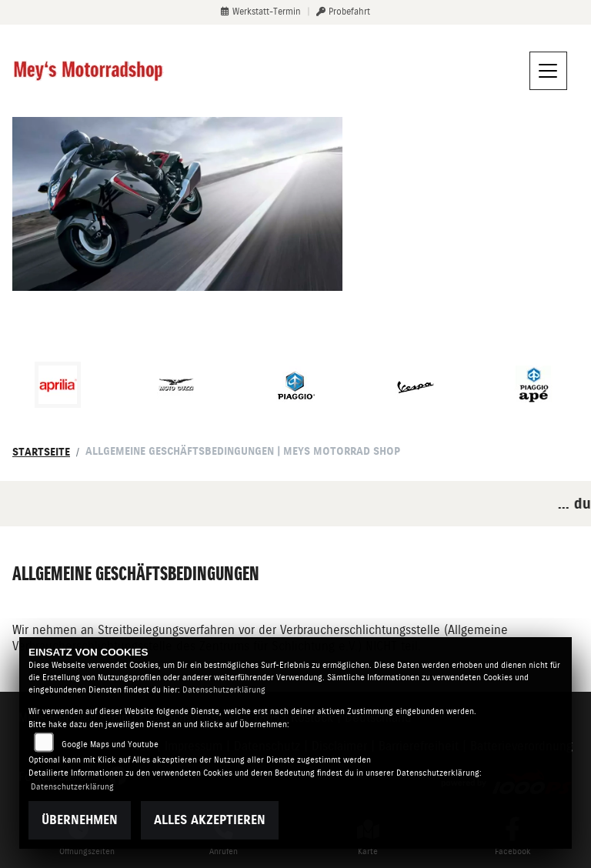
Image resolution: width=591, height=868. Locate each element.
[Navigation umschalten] (549, 71)
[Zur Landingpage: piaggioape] (533, 385)
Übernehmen (80, 820)
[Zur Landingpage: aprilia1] (58, 385)
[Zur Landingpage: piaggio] (295, 385)
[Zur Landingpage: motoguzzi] (176, 385)
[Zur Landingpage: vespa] (415, 385)
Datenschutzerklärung (224, 690)
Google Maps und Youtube (110, 744)
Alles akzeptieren (210, 820)
